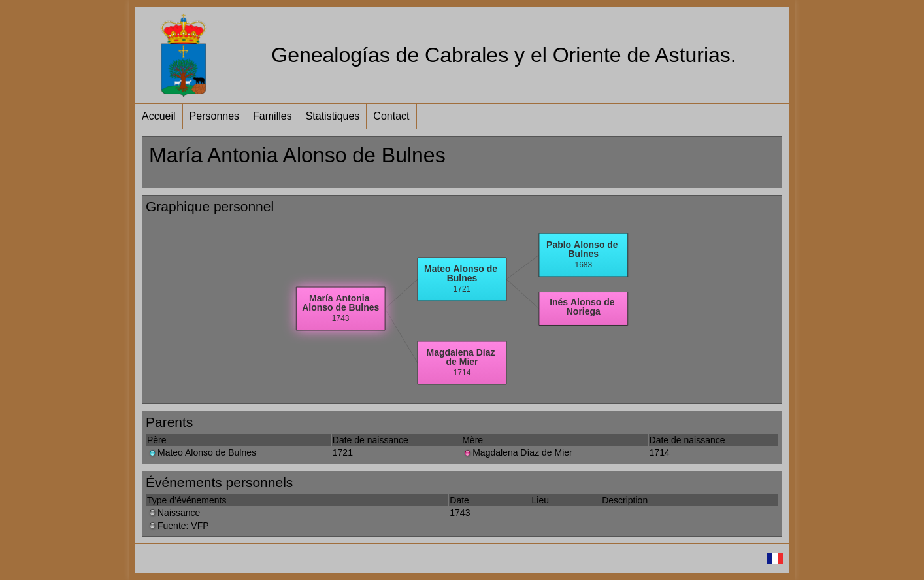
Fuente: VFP (178, 526)
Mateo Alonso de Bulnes (202, 452)
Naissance (173, 513)
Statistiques (333, 116)
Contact (391, 116)
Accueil (159, 116)
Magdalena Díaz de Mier (517, 452)
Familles (272, 116)
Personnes (215, 116)
